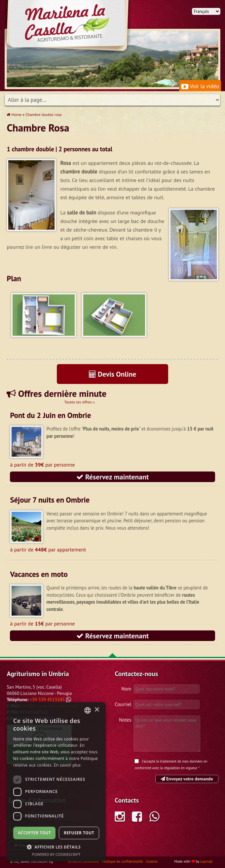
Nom (126, 689)
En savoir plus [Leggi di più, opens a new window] (67, 765)
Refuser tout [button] (79, 833)
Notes (125, 720)
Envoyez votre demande (187, 779)
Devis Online (113, 374)
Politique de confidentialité (123, 861)
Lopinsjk (206, 861)
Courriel (123, 704)
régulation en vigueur (181, 768)
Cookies (152, 861)
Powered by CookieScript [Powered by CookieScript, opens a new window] (56, 854)
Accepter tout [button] (34, 833)
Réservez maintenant (113, 477)
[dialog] (56, 782)
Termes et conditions (84, 861)
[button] (56, 847)
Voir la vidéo (200, 86)
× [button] (97, 710)
